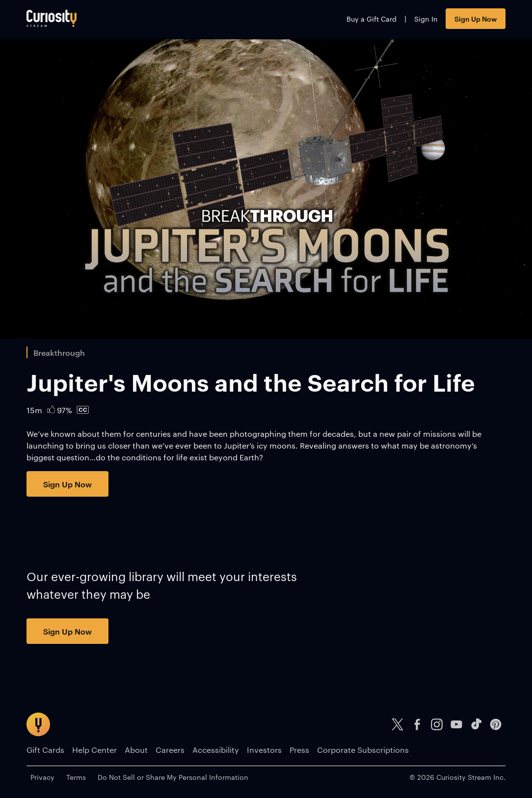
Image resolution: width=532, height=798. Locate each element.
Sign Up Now (476, 18)
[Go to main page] (52, 18)
